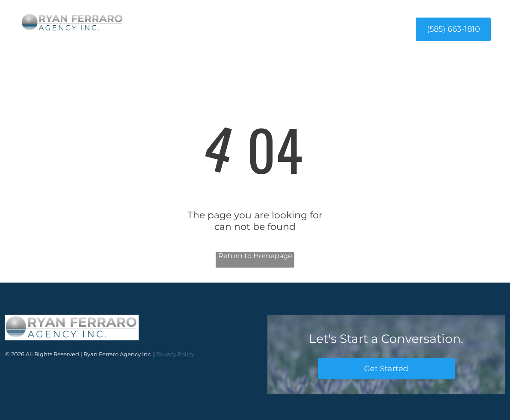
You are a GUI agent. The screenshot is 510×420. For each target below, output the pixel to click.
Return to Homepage (255, 256)
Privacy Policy (175, 354)
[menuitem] (176, 29)
